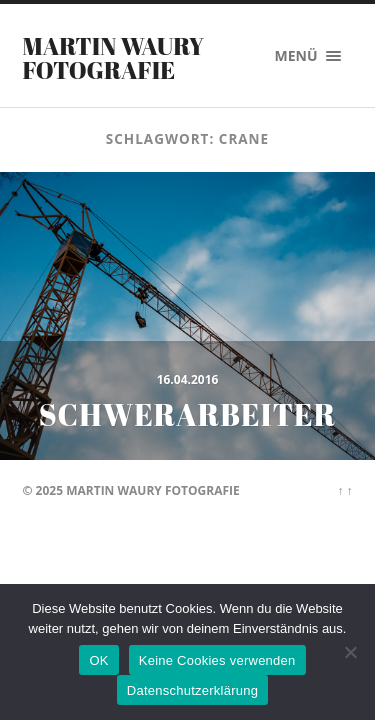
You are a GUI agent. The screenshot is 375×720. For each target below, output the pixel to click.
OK (98, 660)
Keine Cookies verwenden (217, 660)
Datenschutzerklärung (192, 690)
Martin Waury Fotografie (114, 58)
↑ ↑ (344, 490)
